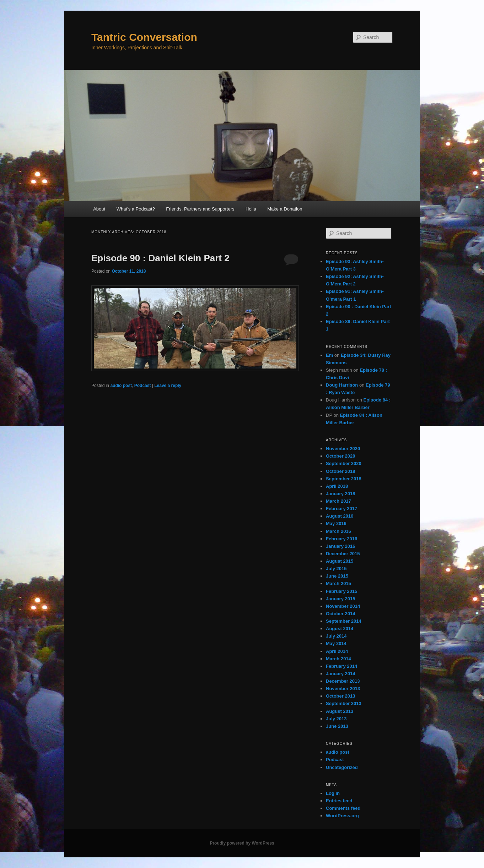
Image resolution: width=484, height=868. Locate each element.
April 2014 (337, 651)
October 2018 (340, 471)
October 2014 (340, 614)
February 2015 (342, 591)
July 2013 (336, 719)
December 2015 (343, 554)
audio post (121, 386)
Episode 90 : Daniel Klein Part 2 (160, 258)
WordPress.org (342, 816)
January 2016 (340, 546)
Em (329, 355)
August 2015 (340, 561)
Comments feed (343, 808)
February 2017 (342, 509)
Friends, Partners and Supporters (200, 209)
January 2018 (340, 494)
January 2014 (340, 674)
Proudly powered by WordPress (242, 843)
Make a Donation (285, 209)
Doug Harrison (342, 385)
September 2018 (344, 479)
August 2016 (340, 516)
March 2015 (338, 583)
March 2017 (338, 501)
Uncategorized (342, 767)
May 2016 (336, 523)
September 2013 (344, 703)
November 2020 (343, 449)
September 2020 (344, 463)
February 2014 (342, 666)
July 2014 (336, 636)
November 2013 (343, 689)
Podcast (143, 386)
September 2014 (344, 621)
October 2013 (340, 696)
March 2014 (338, 659)
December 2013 (343, 681)
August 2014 (340, 629)
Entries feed (339, 801)
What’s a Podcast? (136, 209)
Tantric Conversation (144, 37)
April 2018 (337, 486)
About (99, 209)
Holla (251, 209)
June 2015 (337, 576)
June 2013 (337, 726)
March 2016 (338, 531)
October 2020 (340, 456)
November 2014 (343, 606)
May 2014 (336, 643)
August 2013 (340, 711)
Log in (333, 793)
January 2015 (340, 599)
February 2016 (342, 539)
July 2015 (336, 569)
